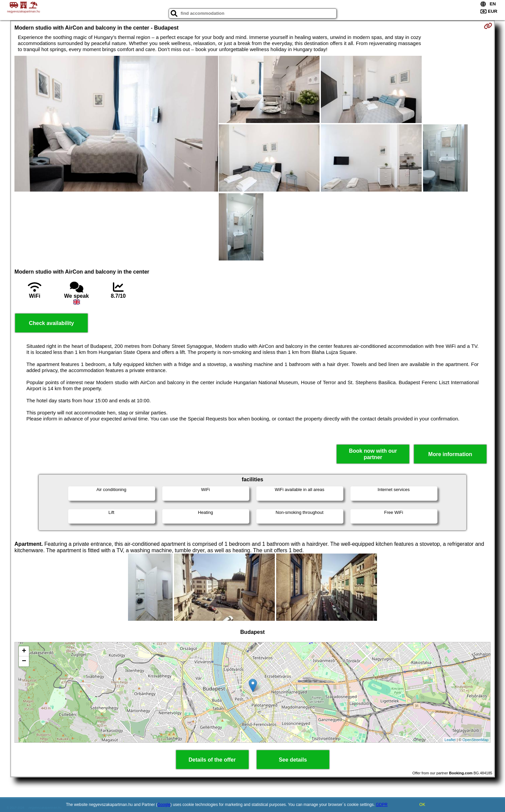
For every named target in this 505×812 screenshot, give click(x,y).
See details (293, 760)
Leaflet (450, 740)
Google (164, 805)
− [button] (24, 661)
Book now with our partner (373, 454)
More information (450, 454)
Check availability (51, 323)
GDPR (382, 805)
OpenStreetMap (475, 740)
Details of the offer (212, 760)
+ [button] (24, 651)
